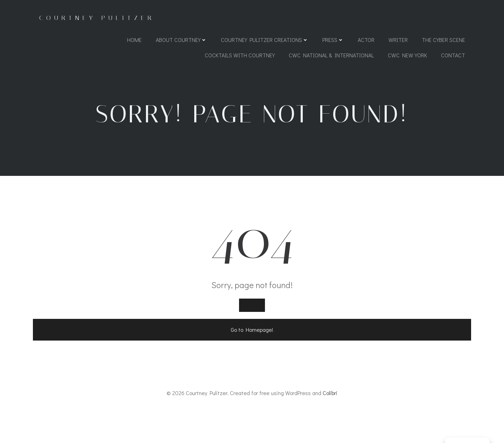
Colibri (330, 423)
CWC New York (407, 56)
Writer (398, 40)
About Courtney (181, 40)
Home (134, 40)
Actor (366, 40)
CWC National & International (331, 56)
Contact (453, 56)
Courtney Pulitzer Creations (264, 40)
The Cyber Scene (443, 40)
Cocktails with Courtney (239, 56)
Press (333, 40)
